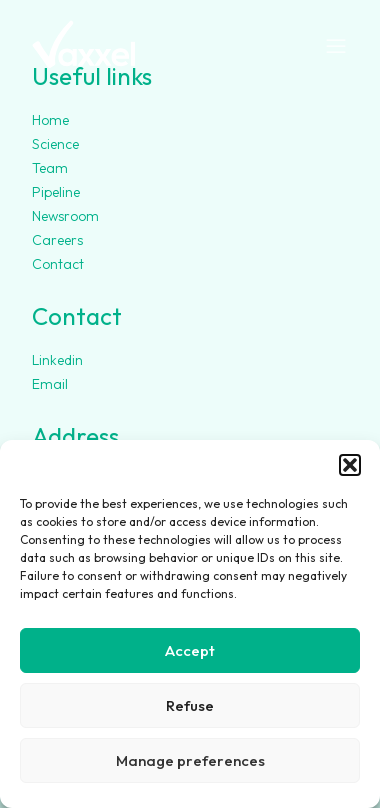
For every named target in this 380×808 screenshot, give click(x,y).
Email (50, 384)
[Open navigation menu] (336, 47)
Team (50, 168)
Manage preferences (190, 760)
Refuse (190, 705)
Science (55, 144)
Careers (57, 240)
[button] (350, 465)
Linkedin (57, 360)
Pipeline (56, 192)
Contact (58, 264)
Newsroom (65, 216)
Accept (190, 650)
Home (50, 120)
